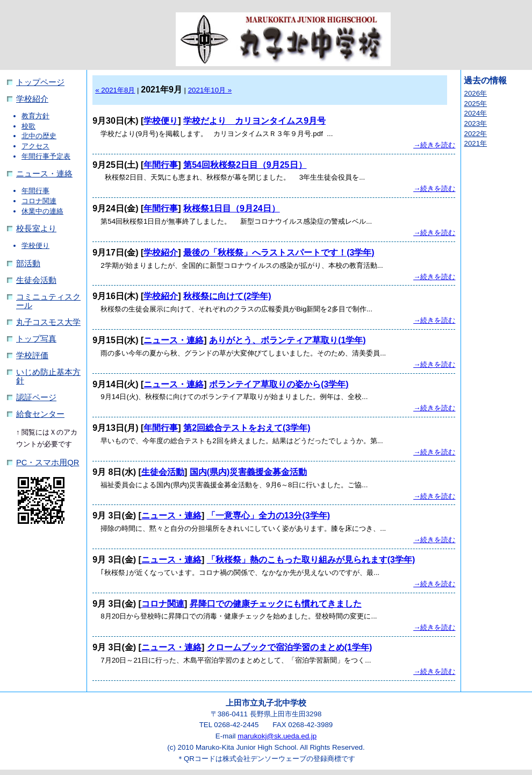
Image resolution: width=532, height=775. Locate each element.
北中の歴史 (39, 136)
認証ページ (36, 397)
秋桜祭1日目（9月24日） (232, 208)
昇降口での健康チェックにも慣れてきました (276, 604)
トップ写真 (36, 339)
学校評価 (32, 355)
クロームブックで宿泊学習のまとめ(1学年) (290, 647)
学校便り (35, 246)
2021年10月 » (210, 90)
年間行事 (35, 191)
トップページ (40, 82)
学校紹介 (32, 99)
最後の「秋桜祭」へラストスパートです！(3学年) (279, 253)
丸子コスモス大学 (48, 322)
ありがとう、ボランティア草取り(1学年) (287, 340)
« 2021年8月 (115, 90)
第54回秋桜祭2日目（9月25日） (245, 165)
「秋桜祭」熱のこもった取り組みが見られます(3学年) (311, 560)
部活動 (28, 264)
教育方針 (35, 116)
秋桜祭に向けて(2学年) (227, 296)
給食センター (40, 414)
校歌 (28, 126)
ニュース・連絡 (44, 174)
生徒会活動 (36, 280)
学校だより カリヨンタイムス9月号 (254, 121)
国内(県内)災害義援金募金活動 (249, 472)
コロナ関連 (39, 201)
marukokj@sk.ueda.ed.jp (277, 736)
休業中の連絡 (42, 211)
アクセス (35, 146)
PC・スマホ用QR (48, 463)
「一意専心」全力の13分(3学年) (268, 516)
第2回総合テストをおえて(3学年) (247, 428)
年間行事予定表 (46, 156)
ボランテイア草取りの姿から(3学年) (279, 384)
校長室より (36, 229)
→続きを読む (434, 145)
